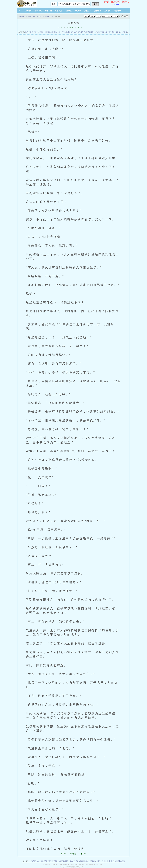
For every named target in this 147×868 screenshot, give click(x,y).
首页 (20, 11)
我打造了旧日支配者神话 (104, 32)
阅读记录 (117, 11)
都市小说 (48, 11)
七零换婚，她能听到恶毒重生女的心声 (64, 861)
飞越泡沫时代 (68, 32)
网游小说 (68, 11)
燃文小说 (21, 16)
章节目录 (70, 27)
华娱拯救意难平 (48, 32)
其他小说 (88, 11)
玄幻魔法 (28, 16)
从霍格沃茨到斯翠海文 (89, 32)
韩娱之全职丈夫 (58, 32)
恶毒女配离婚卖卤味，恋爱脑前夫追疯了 (88, 861)
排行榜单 (98, 11)
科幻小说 (78, 11)
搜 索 (95, 4)
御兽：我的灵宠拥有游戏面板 (34, 32)
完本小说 (108, 11)
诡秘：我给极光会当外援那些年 (121, 32)
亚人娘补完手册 (77, 32)
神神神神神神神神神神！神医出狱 (111, 861)
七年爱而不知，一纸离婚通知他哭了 (41, 861)
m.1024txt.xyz (116, 4)
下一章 (80, 27)
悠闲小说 (32, 3)
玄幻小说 (29, 11)
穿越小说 (58, 11)
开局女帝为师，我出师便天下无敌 (43, 16)
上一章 (60, 27)
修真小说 (38, 11)
